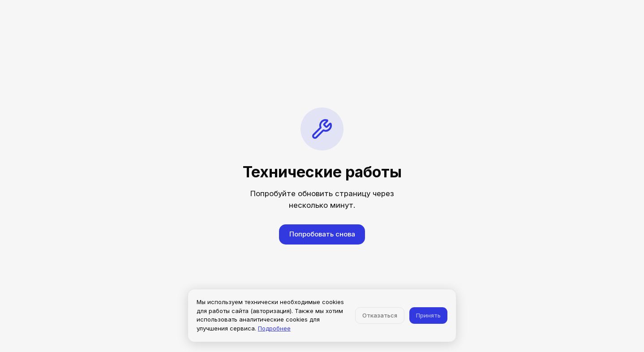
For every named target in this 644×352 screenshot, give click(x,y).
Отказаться (380, 315)
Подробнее (274, 328)
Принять (428, 315)
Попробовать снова (322, 234)
